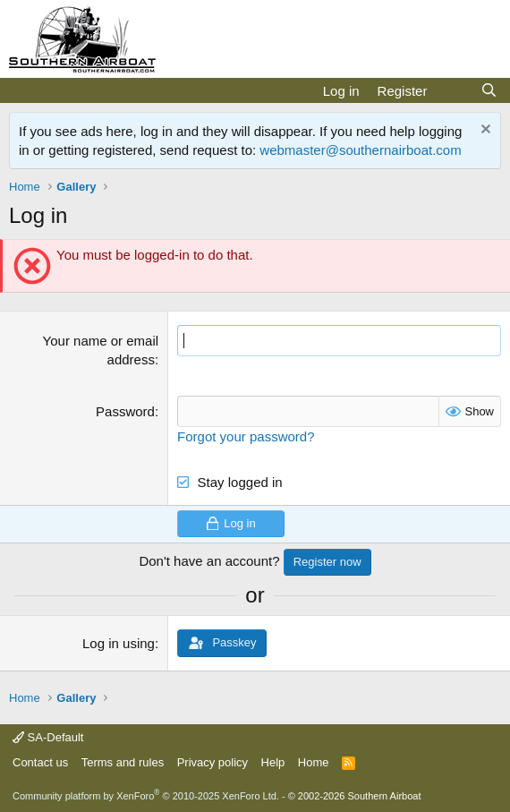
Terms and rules (123, 762)
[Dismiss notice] (484, 131)
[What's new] (453, 91)
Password (125, 411)
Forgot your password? (246, 436)
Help (273, 762)
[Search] (489, 91)
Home (314, 762)
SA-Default (48, 737)
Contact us (40, 762)
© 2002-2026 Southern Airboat (355, 796)
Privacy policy (212, 762)
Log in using (119, 643)
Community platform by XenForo (146, 796)
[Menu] (25, 90)
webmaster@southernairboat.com (360, 150)
